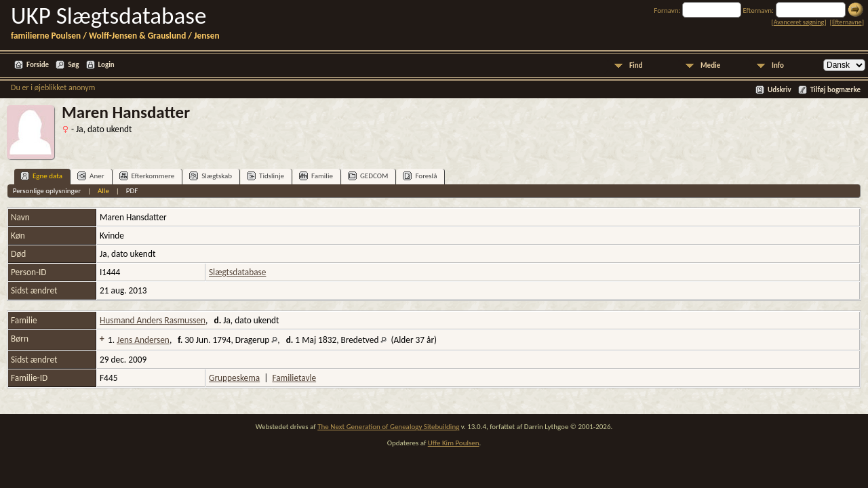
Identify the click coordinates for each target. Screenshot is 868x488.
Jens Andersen (143, 340)
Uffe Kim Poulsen (454, 443)
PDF (132, 191)
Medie (710, 65)
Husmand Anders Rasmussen (153, 320)
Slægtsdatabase (237, 272)
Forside (38, 65)
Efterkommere (147, 176)
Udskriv (780, 90)
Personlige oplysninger (47, 191)
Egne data (41, 176)
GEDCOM (368, 176)
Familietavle (294, 378)
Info (778, 65)
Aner (91, 176)
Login (106, 65)
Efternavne (847, 22)
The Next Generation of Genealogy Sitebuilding (388, 427)
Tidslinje (265, 176)
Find (636, 65)
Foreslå (420, 176)
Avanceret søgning (799, 22)
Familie (316, 176)
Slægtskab (211, 176)
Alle (103, 191)
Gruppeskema (234, 378)
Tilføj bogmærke (835, 90)
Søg (73, 65)
